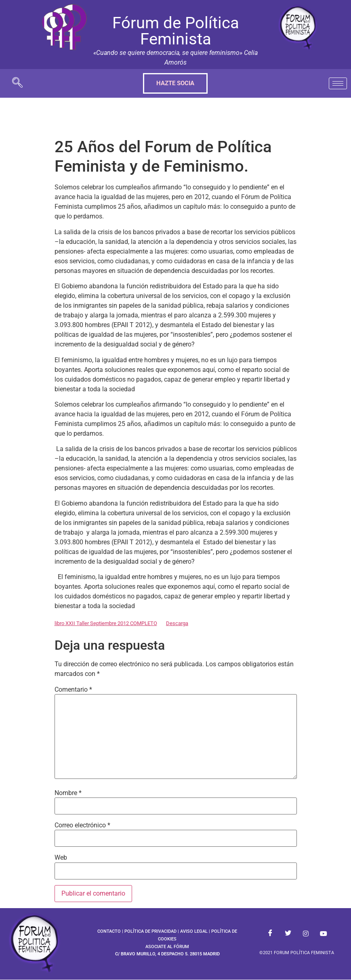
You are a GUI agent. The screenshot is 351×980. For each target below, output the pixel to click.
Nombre (68, 793)
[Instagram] (306, 934)
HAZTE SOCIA (175, 83)
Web (61, 858)
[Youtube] (324, 934)
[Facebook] (270, 934)
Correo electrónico (82, 825)
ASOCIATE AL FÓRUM (167, 947)
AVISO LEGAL (194, 931)
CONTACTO (109, 931)
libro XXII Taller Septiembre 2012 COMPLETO (106, 623)
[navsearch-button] (17, 83)
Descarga (177, 623)
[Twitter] (288, 934)
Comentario (73, 690)
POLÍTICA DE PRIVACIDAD (150, 931)
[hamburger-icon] (338, 83)
